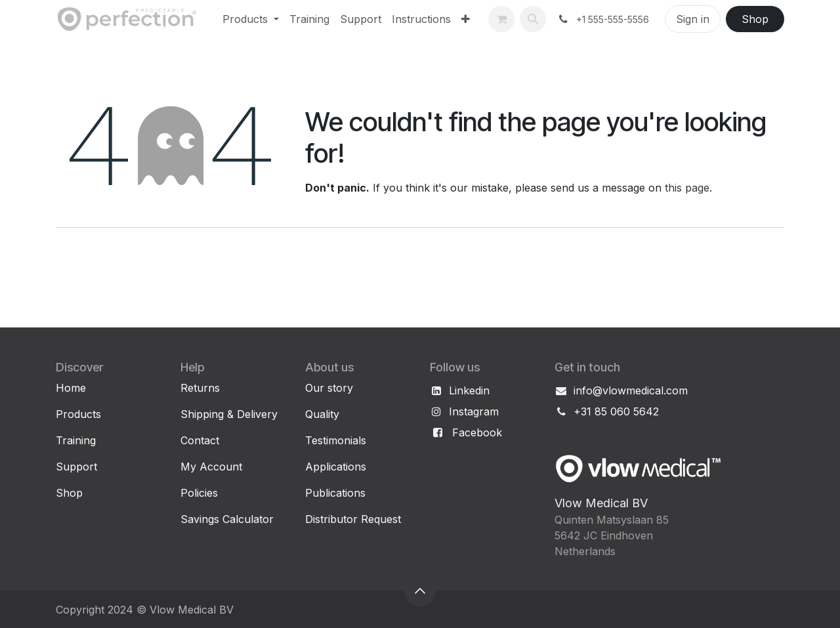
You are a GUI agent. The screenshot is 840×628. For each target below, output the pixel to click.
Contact (200, 440)
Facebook (477, 432)
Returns (200, 388)
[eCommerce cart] (501, 19)
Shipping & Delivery (229, 414)
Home (71, 388)
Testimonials (336, 440)
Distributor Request (353, 519)
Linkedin (469, 390)
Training (76, 440)
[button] (533, 19)
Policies (199, 493)
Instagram (474, 411)
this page (687, 188)
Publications (335, 493)
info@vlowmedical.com (631, 390)
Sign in (693, 19)
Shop (755, 19)
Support (76, 467)
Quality (322, 414)
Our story (329, 388)
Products (78, 414)
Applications (336, 467)
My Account (211, 467)
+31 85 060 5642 (616, 411)
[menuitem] (251, 19)
